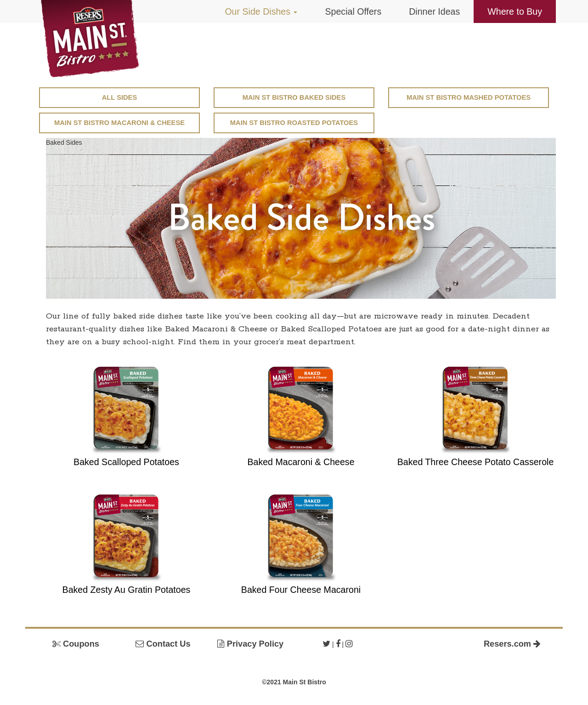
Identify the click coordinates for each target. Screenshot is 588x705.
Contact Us (163, 644)
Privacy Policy (250, 644)
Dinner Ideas (434, 11)
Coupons (76, 644)
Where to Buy (515, 11)
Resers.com (512, 644)
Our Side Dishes (261, 11)
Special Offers (353, 11)
